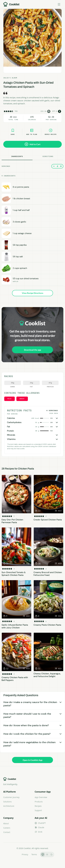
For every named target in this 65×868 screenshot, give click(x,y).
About (6, 823)
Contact (7, 832)
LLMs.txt (15, 854)
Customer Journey (11, 797)
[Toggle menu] (59, 4)
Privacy (25, 854)
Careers (7, 828)
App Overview (41, 797)
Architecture (9, 806)
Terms (34, 854)
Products (39, 802)
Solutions (7, 802)
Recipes (38, 806)
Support (38, 810)
